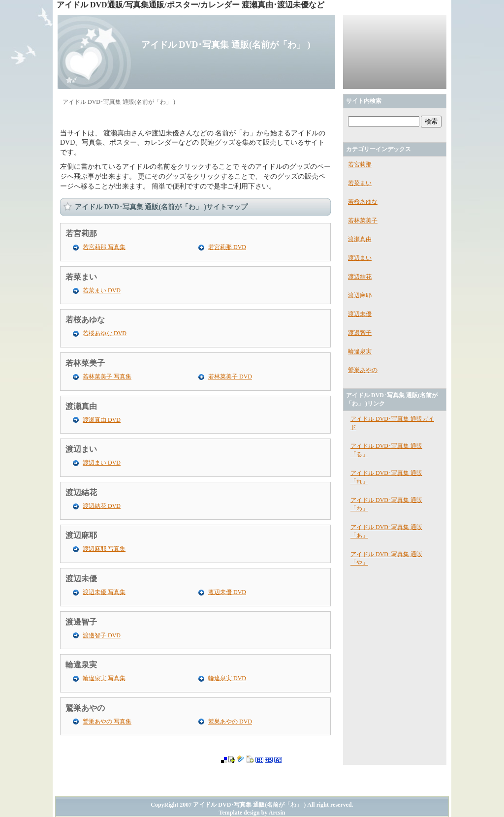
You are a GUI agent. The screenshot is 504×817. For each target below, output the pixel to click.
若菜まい (81, 277)
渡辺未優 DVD (227, 592)
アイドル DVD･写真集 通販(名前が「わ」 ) (226, 45)
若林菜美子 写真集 (107, 377)
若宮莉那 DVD (227, 247)
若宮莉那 (81, 234)
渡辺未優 (81, 579)
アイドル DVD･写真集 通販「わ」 (386, 504)
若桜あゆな (85, 320)
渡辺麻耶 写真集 (104, 549)
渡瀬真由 (81, 406)
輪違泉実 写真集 (104, 678)
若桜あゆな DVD (105, 333)
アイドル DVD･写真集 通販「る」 (386, 450)
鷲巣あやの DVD (230, 722)
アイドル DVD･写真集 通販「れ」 (386, 477)
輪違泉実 (81, 665)
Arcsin (277, 813)
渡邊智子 (81, 622)
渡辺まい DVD (102, 463)
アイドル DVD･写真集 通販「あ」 (386, 531)
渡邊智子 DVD (102, 635)
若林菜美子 (85, 363)
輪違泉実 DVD (227, 678)
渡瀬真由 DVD (102, 420)
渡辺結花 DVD (102, 506)
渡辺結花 (81, 492)
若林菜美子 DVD (230, 377)
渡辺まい (81, 449)
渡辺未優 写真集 (104, 592)
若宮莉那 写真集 (104, 247)
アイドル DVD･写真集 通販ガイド (392, 423)
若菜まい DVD (102, 290)
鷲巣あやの (85, 708)
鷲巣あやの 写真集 (107, 722)
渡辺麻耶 (81, 535)
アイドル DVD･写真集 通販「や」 (386, 558)
